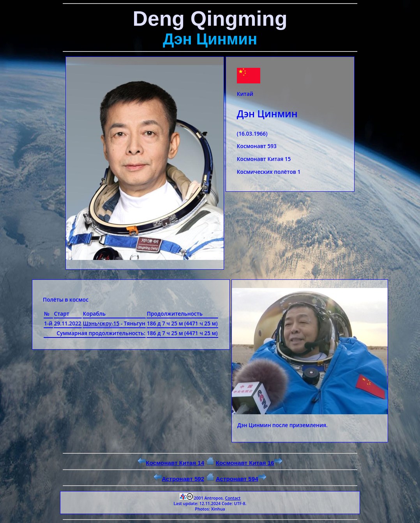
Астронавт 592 (179, 479)
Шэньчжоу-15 (101, 323)
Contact (233, 498)
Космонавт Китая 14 (171, 463)
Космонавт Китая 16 (249, 463)
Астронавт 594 (241, 479)
